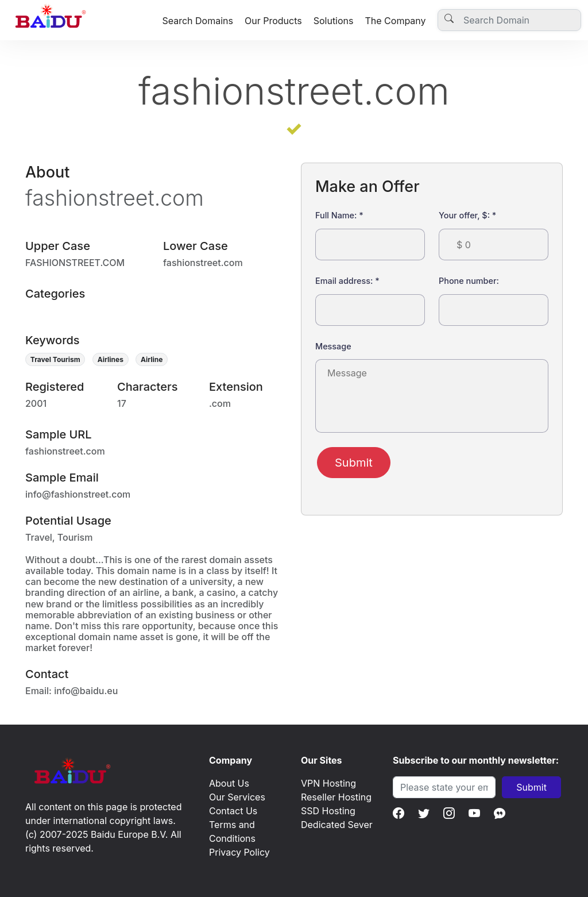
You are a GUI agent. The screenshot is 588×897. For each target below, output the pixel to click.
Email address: (347, 281)
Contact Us (233, 811)
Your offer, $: (467, 215)
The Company (395, 21)
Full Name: (339, 215)
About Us (229, 783)
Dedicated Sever (337, 825)
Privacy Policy (239, 852)
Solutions (334, 21)
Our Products (273, 21)
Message (333, 346)
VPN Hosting (328, 783)
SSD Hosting (328, 811)
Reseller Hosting (336, 797)
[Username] (509, 20)
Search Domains (198, 21)
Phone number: (469, 281)
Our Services (237, 797)
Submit (354, 463)
